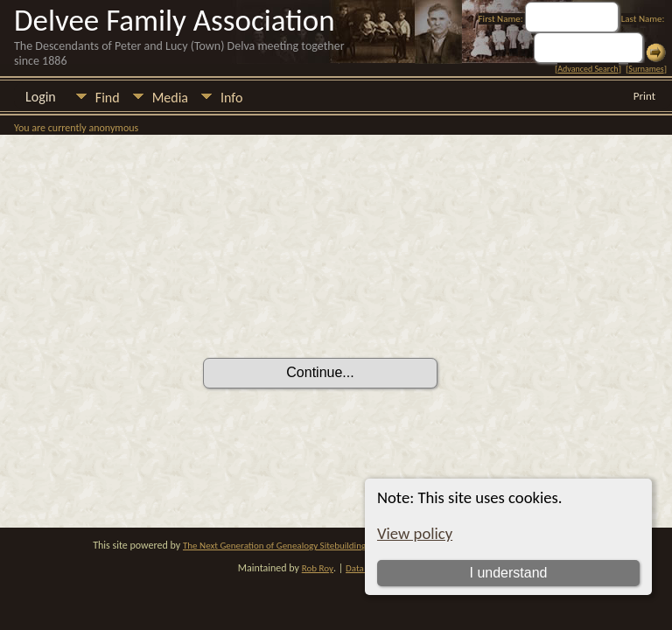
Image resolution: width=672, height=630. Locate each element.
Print (644, 96)
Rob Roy (318, 568)
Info (231, 98)
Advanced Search (588, 69)
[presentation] (336, 309)
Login (41, 97)
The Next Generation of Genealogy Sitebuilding (274, 546)
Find (108, 98)
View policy (415, 533)
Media (170, 98)
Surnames (646, 69)
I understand (508, 573)
